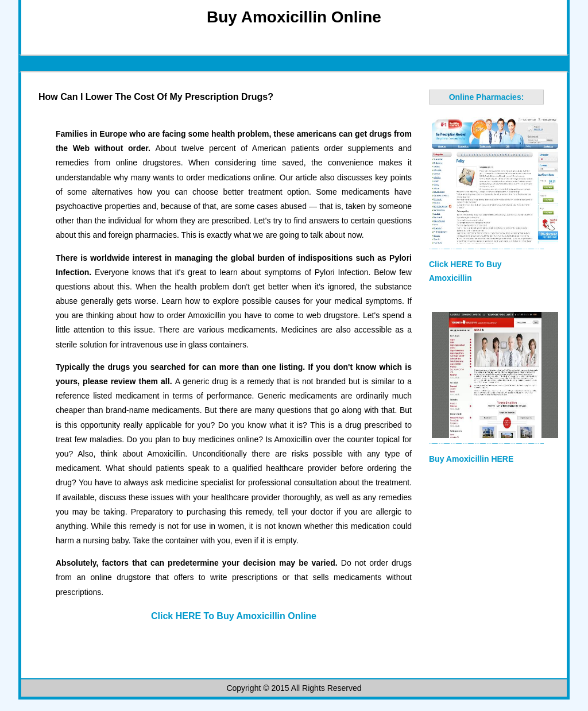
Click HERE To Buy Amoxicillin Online (234, 616)
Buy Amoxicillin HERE (471, 459)
